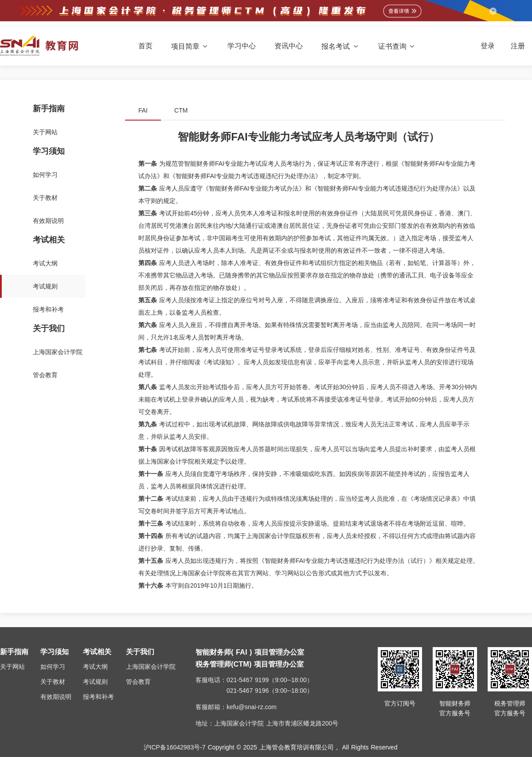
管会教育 (138, 682)
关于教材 (53, 682)
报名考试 (340, 46)
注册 (518, 46)
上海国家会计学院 (151, 667)
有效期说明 (56, 697)
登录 (488, 46)
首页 (145, 46)
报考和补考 (98, 697)
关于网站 (12, 667)
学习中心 (242, 46)
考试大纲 (95, 667)
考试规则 (95, 682)
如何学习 (53, 667)
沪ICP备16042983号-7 (175, 747)
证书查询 (397, 46)
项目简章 (190, 46)
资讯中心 (289, 46)
